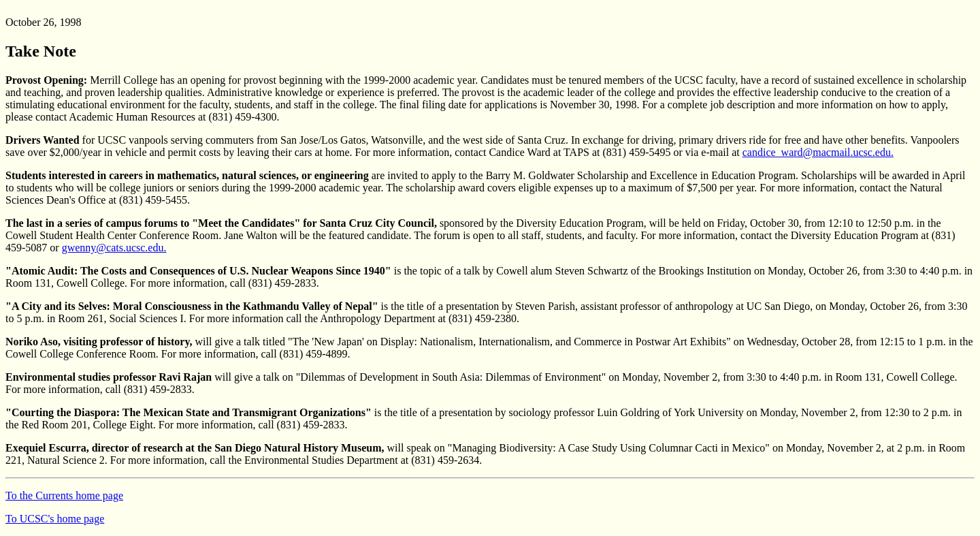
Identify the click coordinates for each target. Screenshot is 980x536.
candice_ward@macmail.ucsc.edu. (818, 152)
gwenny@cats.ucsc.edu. (114, 248)
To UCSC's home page (55, 519)
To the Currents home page (64, 495)
